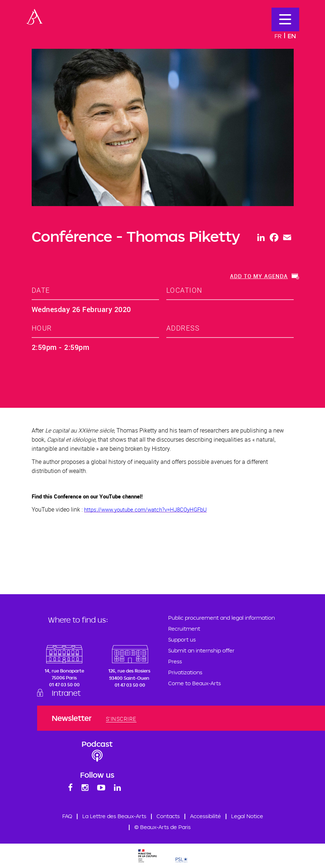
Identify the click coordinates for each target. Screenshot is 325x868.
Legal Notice (247, 816)
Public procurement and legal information (221, 618)
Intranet (66, 693)
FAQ (67, 816)
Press (175, 661)
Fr (278, 36)
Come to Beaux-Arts (195, 683)
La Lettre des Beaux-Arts (114, 816)
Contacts (168, 816)
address (183, 328)
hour (42, 328)
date (41, 290)
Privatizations (185, 672)
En (292, 36)
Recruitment (184, 629)
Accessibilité (205, 816)
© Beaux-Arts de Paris (162, 827)
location (184, 290)
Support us (182, 640)
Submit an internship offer (201, 650)
